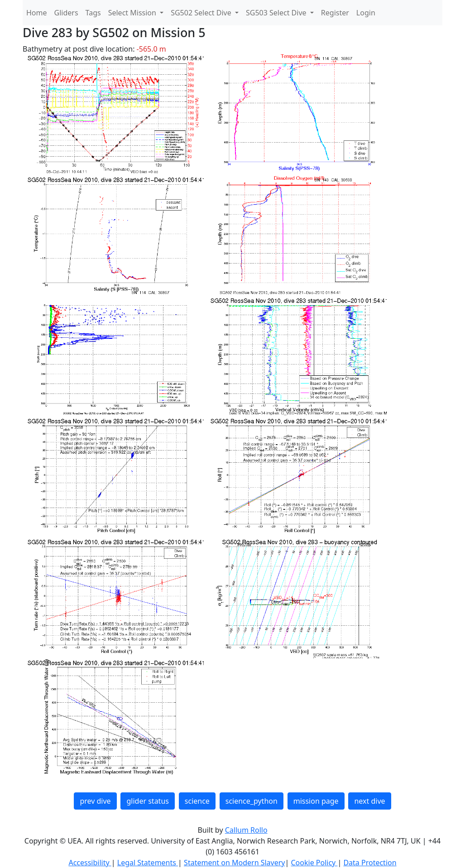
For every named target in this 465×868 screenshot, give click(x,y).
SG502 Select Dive (202, 13)
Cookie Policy (314, 863)
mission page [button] (316, 801)
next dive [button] (369, 801)
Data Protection (370, 863)
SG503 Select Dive (277, 13)
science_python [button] (252, 801)
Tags (93, 13)
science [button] (197, 801)
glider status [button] (147, 801)
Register (335, 13)
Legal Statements (148, 863)
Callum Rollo (246, 830)
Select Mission (133, 13)
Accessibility (90, 863)
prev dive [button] (95, 801)
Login (366, 13)
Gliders (66, 13)
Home (37, 13)
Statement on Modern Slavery (234, 863)
